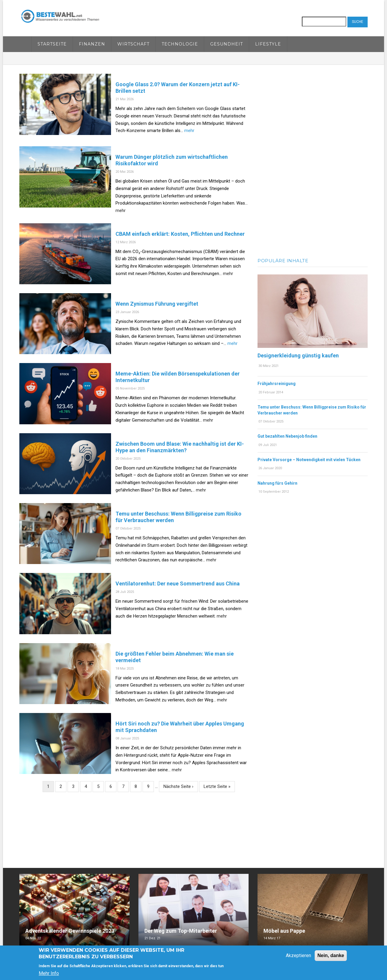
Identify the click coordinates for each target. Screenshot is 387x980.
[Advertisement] (313, 163)
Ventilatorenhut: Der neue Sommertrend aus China (178, 584)
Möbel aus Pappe (284, 931)
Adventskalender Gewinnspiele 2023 (70, 931)
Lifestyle (268, 44)
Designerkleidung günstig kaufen (298, 355)
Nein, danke (331, 955)
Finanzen (92, 44)
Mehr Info (49, 973)
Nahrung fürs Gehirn (277, 483)
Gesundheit (227, 44)
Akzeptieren (298, 955)
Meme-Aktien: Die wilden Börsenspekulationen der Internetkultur (178, 377)
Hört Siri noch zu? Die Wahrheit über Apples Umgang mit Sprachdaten (180, 727)
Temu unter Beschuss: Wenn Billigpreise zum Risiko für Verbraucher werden (178, 517)
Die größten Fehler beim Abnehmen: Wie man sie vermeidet (175, 657)
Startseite (52, 44)
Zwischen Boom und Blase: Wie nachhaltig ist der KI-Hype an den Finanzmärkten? (180, 447)
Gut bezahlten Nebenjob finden (287, 436)
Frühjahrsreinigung (277, 384)
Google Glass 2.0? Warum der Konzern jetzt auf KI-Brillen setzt (178, 88)
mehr (189, 131)
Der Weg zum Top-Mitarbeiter (181, 931)
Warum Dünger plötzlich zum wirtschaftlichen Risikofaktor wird (172, 160)
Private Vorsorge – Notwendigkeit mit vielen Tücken (309, 460)
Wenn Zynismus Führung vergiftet (157, 304)
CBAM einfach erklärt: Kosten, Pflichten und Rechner (180, 234)
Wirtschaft (133, 44)
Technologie (180, 44)
